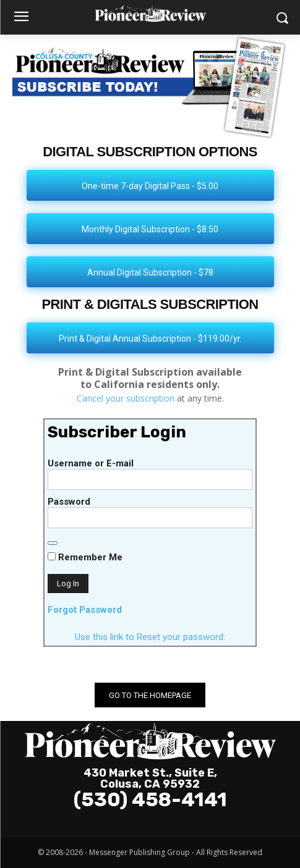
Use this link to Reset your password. (150, 637)
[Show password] (53, 543)
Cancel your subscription (126, 398)
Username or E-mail (91, 463)
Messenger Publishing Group (139, 852)
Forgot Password (85, 610)
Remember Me (85, 557)
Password (69, 502)
